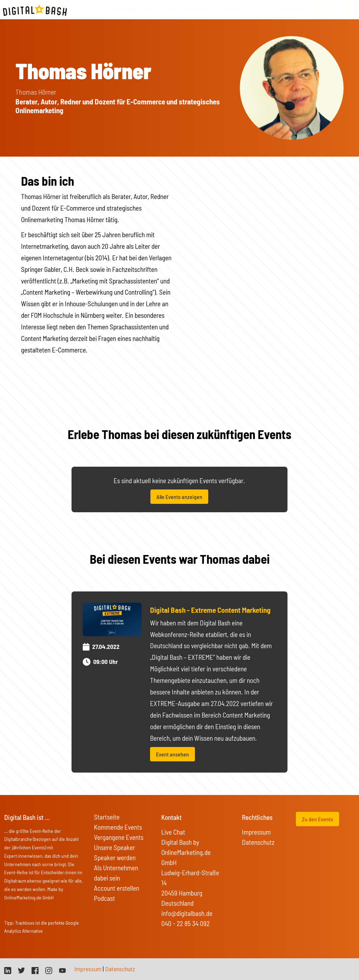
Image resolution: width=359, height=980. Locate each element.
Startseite (126, 10)
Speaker (233, 10)
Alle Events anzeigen (179, 497)
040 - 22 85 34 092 (185, 923)
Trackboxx (25, 923)
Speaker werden (115, 858)
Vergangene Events (119, 837)
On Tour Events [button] (286, 10)
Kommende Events (118, 827)
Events (154, 10)
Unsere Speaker (114, 847)
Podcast (104, 898)
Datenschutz (258, 842)
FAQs (255, 10)
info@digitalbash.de (187, 913)
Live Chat (173, 832)
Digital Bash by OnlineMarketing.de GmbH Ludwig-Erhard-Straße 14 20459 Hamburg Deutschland (190, 873)
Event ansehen (172, 754)
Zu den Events (317, 819)
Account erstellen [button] (117, 888)
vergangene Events (193, 10)
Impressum (256, 832)
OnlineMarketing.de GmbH (29, 897)
